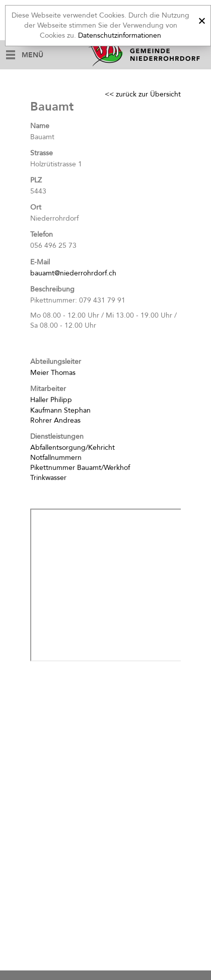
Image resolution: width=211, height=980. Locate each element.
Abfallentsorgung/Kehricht (73, 448)
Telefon (42, 234)
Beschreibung (52, 289)
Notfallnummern (56, 458)
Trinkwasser (48, 478)
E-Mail (40, 262)
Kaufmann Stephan (60, 410)
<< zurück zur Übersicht (143, 94)
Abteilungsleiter (56, 362)
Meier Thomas (53, 373)
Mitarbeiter (48, 389)
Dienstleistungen (57, 436)
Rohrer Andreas (55, 420)
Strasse (42, 153)
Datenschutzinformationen (120, 35)
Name (40, 126)
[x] (202, 19)
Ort (36, 207)
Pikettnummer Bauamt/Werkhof (80, 468)
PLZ (36, 180)
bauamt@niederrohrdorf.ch (73, 273)
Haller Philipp (51, 400)
